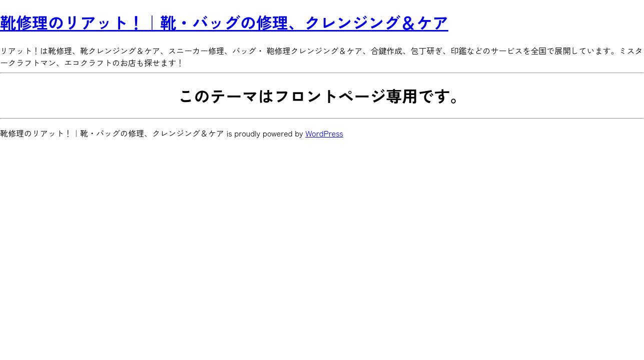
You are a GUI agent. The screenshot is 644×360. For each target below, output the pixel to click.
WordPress (324, 133)
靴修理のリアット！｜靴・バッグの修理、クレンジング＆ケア (224, 22)
